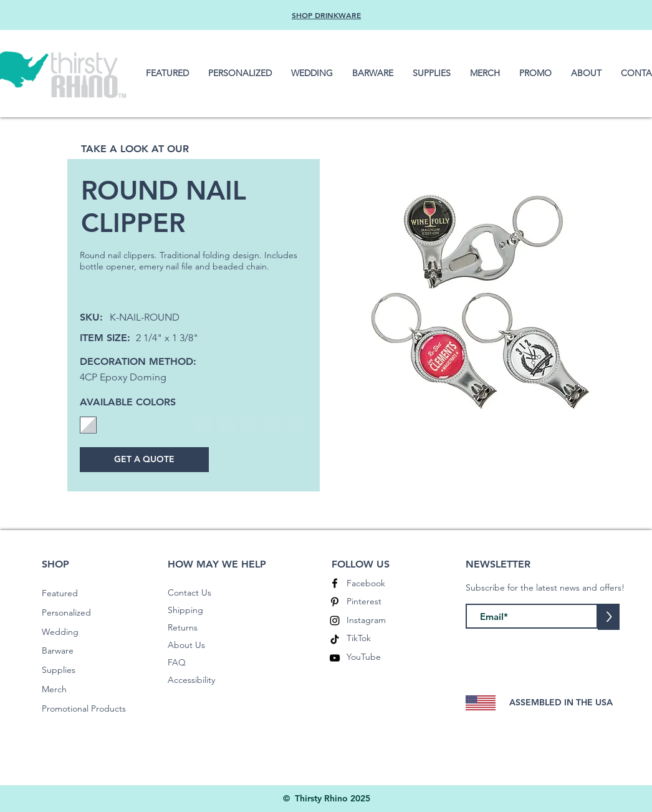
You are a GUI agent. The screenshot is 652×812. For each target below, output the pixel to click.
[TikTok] (335, 639)
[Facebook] (335, 583)
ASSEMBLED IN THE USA (561, 702)
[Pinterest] (335, 602)
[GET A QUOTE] (144, 460)
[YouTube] (335, 658)
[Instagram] (335, 621)
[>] (609, 617)
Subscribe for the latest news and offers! (545, 587)
